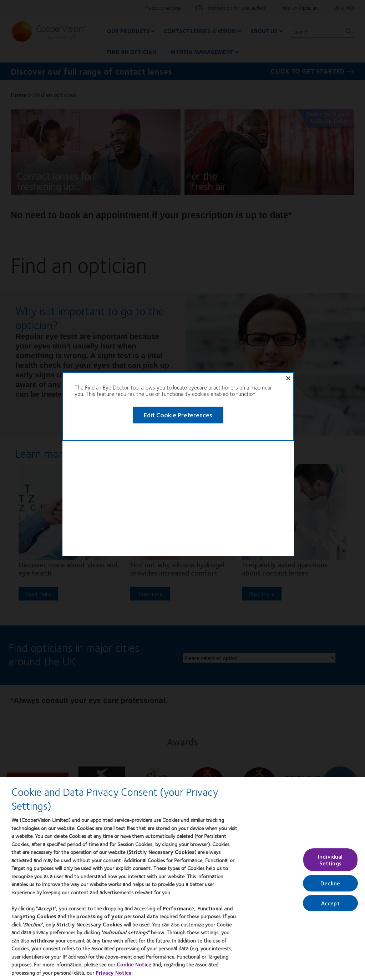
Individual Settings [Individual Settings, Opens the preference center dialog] (330, 860)
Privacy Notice (113, 973)
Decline (330, 883)
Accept (330, 903)
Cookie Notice (134, 964)
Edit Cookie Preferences (153, 305)
